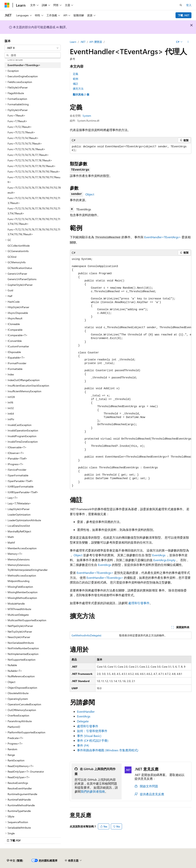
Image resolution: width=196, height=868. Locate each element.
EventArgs (159, 555)
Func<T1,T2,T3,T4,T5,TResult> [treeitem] (25, 143)
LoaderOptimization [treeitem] (19, 514)
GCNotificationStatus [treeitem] (20, 268)
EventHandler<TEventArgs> (163, 237)
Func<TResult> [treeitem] (17, 115)
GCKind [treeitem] (12, 257)
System (87, 116)
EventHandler (86, 711)
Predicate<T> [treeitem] (16, 738)
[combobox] (33, 48)
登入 (189, 5)
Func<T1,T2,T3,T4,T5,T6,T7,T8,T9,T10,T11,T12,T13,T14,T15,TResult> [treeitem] (34, 221)
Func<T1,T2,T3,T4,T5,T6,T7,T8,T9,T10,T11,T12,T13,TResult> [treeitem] (34, 200)
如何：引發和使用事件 (92, 731)
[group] (131, 372)
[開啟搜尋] (181, 5)
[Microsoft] (7, 5)
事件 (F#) (83, 745)
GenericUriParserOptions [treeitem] (22, 279)
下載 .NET (184, 15)
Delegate (83, 721)
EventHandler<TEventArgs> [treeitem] (24, 65)
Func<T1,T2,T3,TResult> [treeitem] (21, 132)
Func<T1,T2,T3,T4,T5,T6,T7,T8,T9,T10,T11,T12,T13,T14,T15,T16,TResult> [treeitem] (34, 232)
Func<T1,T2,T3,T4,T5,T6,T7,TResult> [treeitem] (28, 155)
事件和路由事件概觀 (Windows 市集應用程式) (108, 750)
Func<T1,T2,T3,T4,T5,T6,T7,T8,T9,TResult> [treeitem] (32, 166)
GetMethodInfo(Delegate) (86, 635)
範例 (76, 79)
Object (90, 194)
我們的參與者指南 (93, 791)
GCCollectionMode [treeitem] (19, 246)
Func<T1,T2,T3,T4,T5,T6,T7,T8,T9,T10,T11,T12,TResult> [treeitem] (34, 190)
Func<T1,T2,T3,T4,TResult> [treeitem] (23, 138)
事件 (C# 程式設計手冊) (93, 740)
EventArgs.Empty (164, 560)
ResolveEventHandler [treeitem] (20, 788)
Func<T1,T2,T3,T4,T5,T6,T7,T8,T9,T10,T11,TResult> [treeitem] (34, 180)
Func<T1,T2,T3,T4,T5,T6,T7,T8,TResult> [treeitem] (30, 160)
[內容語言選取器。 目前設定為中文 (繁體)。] (15, 861)
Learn (73, 42)
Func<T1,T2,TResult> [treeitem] (20, 127)
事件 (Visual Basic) (89, 736)
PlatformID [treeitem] (14, 727)
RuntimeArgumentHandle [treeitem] (22, 794)
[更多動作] (188, 42)
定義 (76, 74)
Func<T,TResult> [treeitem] (17, 121)
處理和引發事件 (139, 603)
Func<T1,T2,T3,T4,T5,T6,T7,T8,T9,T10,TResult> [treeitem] (34, 171)
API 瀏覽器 (96, 42)
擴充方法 (78, 89)
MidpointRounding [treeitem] (18, 581)
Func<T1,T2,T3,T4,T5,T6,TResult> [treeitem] (26, 149)
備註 (76, 84)
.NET (83, 42)
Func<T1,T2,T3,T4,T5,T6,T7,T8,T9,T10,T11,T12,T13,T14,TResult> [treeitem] (34, 211)
